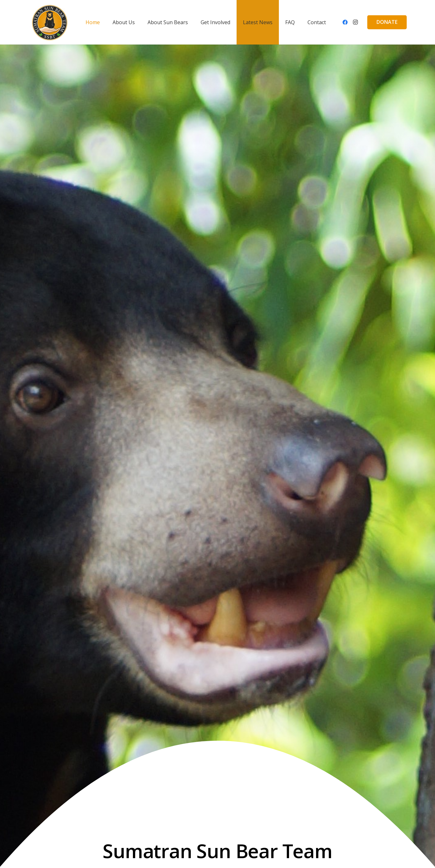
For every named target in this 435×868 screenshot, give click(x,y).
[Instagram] (355, 22)
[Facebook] (345, 22)
